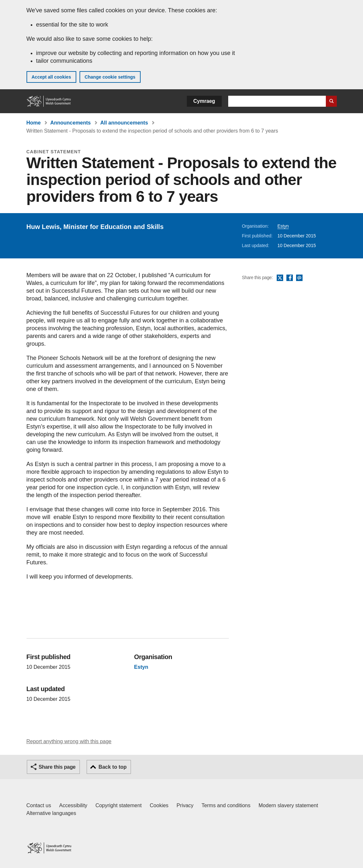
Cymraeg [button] (204, 101)
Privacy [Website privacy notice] (185, 805)
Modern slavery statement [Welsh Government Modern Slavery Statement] (288, 805)
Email (299, 278)
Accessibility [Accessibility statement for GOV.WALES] (73, 805)
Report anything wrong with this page (69, 741)
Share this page (57, 767)
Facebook (290, 278)
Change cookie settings (110, 77)
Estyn (283, 226)
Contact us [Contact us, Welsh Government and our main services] (39, 805)
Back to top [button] (113, 767)
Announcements (70, 123)
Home (34, 123)
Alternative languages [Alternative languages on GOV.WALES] (51, 813)
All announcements (124, 123)
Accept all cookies (51, 77)
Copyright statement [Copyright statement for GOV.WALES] (118, 805)
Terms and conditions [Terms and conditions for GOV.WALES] (226, 805)
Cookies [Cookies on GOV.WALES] (159, 805)
